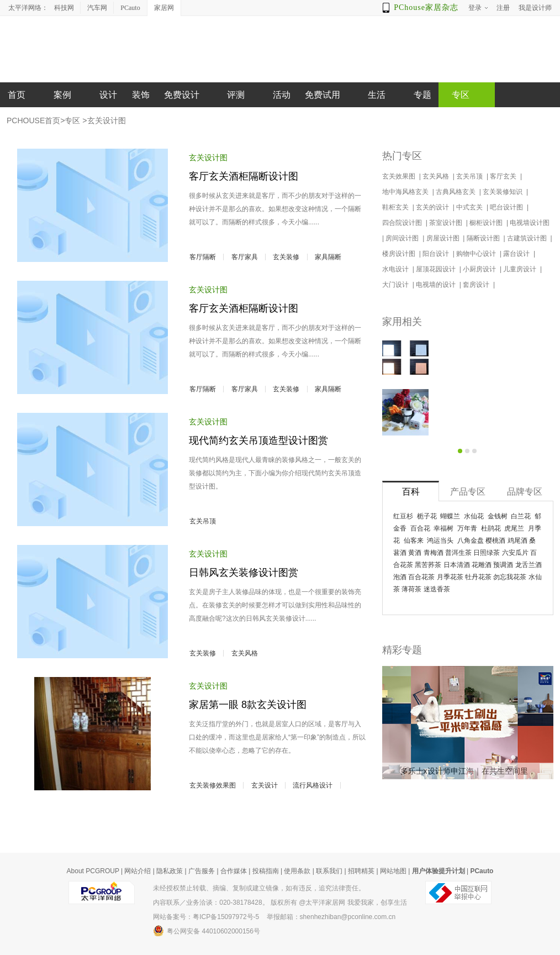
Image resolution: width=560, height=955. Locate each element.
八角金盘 (471, 541)
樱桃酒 (495, 541)
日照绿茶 (487, 553)
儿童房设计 (521, 269)
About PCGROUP (93, 871)
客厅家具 (245, 257)
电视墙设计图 (530, 223)
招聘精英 (361, 871)
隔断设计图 (484, 238)
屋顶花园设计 (437, 269)
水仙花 (474, 516)
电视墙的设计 (437, 285)
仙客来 (414, 541)
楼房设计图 (400, 254)
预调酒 (503, 565)
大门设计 (396, 285)
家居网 (164, 8)
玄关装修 (286, 257)
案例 (62, 95)
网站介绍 (138, 871)
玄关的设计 (433, 207)
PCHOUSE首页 (33, 120)
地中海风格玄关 (406, 192)
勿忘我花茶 (510, 577)
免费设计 (182, 95)
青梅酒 (434, 553)
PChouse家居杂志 (426, 7)
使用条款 (297, 871)
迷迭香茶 (437, 589)
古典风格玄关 (456, 192)
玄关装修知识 (503, 192)
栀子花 (427, 516)
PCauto (130, 8)
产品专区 (468, 492)
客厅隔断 (203, 257)
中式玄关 (470, 207)
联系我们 (329, 871)
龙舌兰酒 (529, 565)
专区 (72, 120)
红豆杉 (403, 516)
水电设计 (396, 269)
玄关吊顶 (203, 521)
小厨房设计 (480, 269)
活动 (282, 95)
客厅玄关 (504, 176)
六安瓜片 (515, 553)
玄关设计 (265, 785)
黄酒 (415, 553)
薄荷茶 (411, 589)
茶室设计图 (447, 223)
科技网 (64, 8)
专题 (422, 95)
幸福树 (443, 528)
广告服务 (202, 871)
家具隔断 (328, 257)
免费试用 (323, 95)
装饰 (141, 95)
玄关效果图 (400, 176)
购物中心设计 (477, 254)
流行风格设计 (313, 785)
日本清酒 (457, 565)
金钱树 (498, 516)
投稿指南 (266, 871)
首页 (17, 95)
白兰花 (521, 516)
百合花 (420, 528)
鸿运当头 (440, 541)
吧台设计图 (507, 207)
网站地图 (393, 871)
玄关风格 (245, 653)
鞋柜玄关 (396, 207)
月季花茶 (450, 577)
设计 (108, 95)
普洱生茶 (458, 553)
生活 (377, 95)
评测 (236, 95)
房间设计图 (403, 238)
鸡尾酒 (517, 541)
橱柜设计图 (487, 223)
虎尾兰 (514, 528)
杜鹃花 (491, 528)
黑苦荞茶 (428, 565)
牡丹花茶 (478, 577)
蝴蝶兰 (450, 516)
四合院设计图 (403, 223)
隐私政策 (170, 871)
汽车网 (97, 8)
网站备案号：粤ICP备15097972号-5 (206, 917)
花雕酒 (482, 565)
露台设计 (517, 254)
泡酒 (400, 577)
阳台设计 (437, 254)
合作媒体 (234, 871)
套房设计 (477, 285)
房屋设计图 (444, 238)
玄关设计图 (107, 120)
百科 (411, 492)
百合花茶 (421, 577)
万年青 (467, 528)
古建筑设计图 (528, 238)
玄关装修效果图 (213, 785)
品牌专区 (525, 492)
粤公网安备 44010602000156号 (207, 931)
